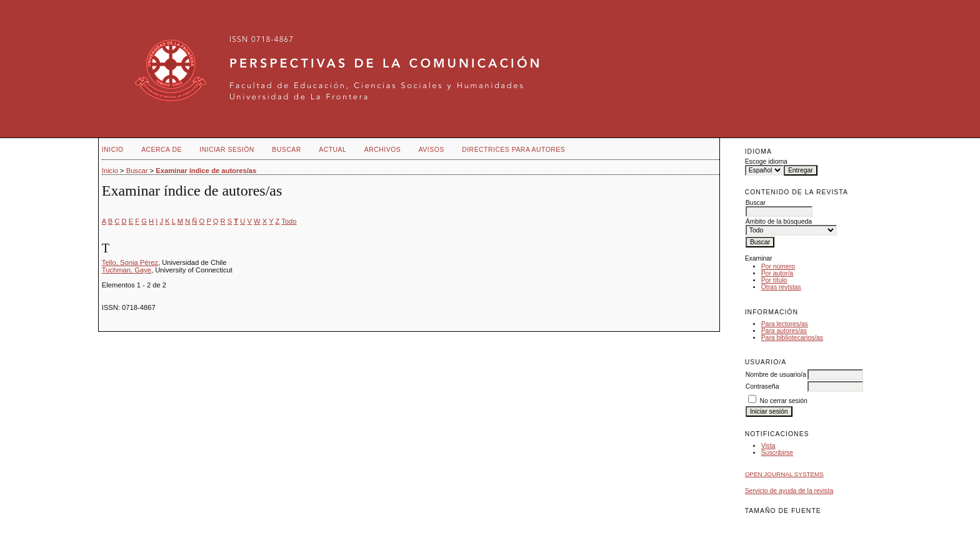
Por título (774, 280)
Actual (332, 150)
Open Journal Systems (784, 474)
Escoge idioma (766, 162)
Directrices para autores (513, 150)
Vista (768, 446)
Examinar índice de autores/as (206, 171)
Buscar (286, 150)
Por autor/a (777, 273)
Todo (289, 221)
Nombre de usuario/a (776, 375)
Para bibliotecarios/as (792, 338)
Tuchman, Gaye (127, 270)
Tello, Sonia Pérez (130, 262)
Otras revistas (781, 287)
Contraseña (762, 386)
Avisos (432, 150)
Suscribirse (777, 453)
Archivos (382, 150)
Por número (778, 267)
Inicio (113, 150)
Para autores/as (784, 331)
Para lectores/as (785, 324)
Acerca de (162, 150)
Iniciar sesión (227, 150)
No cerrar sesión (784, 401)
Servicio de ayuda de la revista (789, 491)
